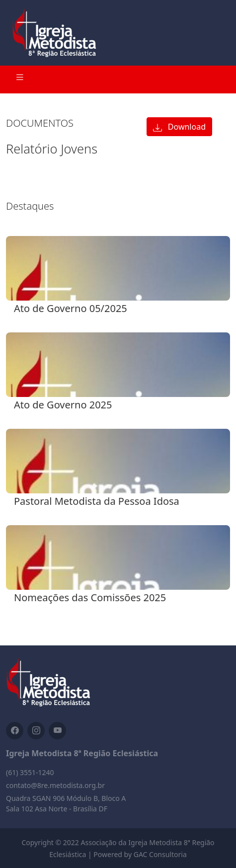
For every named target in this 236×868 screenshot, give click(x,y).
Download (179, 127)
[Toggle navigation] (20, 79)
